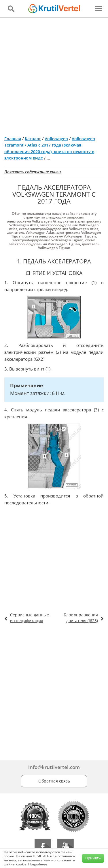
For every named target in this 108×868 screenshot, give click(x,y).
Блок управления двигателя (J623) (81, 618)
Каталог (33, 139)
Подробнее (38, 864)
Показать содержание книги (33, 172)
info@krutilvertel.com (54, 767)
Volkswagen (56, 139)
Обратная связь (54, 781)
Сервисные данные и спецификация (30, 618)
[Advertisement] (54, 74)
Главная (13, 139)
